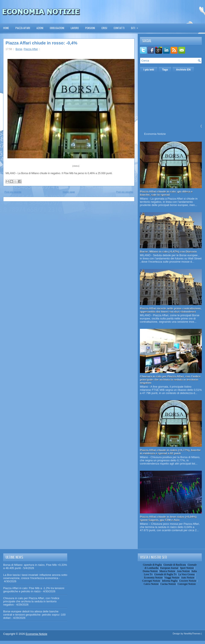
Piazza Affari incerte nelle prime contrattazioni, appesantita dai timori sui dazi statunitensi (171, 310)
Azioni (40, 28)
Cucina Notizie (168, 584)
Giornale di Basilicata (175, 565)
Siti (136, 27)
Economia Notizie (155, 134)
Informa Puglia (170, 581)
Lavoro (75, 28)
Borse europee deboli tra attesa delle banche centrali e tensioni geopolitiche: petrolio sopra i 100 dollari (34, 615)
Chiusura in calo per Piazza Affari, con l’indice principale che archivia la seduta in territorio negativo (170, 380)
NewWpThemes (192, 634)
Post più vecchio (125, 192)
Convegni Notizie (151, 581)
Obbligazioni (57, 28)
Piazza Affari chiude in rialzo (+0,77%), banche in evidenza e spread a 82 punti (170, 452)
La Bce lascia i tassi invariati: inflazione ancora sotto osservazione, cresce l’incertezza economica (35, 576)
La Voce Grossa (186, 574)
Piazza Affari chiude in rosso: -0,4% (41, 43)
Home (6, 28)
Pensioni (90, 28)
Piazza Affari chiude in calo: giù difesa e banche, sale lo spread (166, 193)
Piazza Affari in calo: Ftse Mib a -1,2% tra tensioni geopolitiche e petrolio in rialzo (34, 590)
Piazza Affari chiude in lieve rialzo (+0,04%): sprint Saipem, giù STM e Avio (169, 518)
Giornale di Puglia (152, 565)
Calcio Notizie (151, 584)
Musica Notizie (167, 571)
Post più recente (13, 192)
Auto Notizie (188, 578)
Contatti (119, 28)
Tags (165, 70)
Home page (69, 192)
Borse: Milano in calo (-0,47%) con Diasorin (168, 252)
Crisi (104, 28)
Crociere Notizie (188, 581)
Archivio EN (183, 70)
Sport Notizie (187, 568)
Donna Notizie (150, 571)
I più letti (149, 70)
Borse (19, 49)
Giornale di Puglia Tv (165, 574)
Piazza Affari (23, 28)
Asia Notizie (183, 571)
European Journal (169, 568)
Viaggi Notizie (172, 578)
